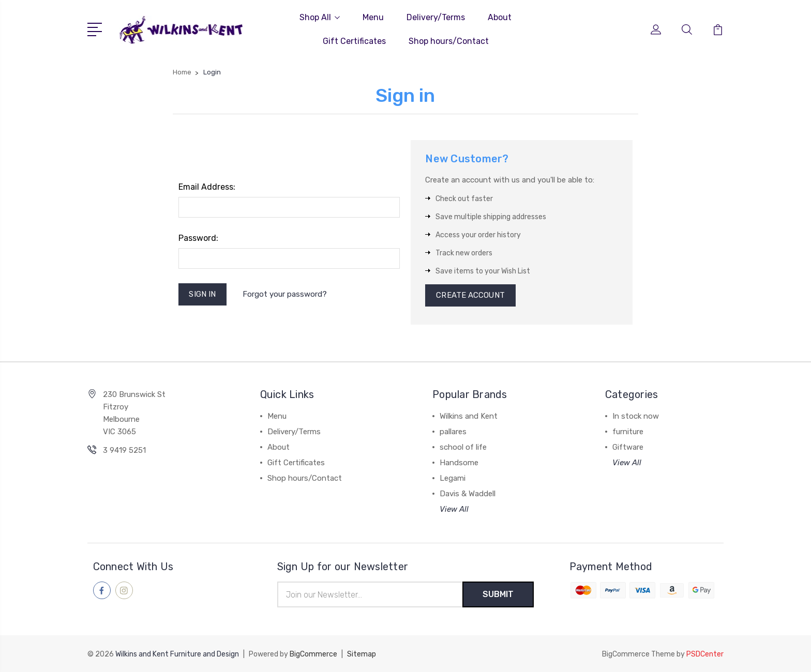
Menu (373, 17)
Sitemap (362, 654)
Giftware (628, 448)
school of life (463, 448)
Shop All (320, 17)
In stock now (636, 417)
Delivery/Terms (436, 17)
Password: (198, 238)
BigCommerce (313, 654)
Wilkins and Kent (469, 417)
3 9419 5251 (124, 451)
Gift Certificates (354, 41)
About (500, 17)
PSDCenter (705, 654)
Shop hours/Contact (449, 41)
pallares (453, 432)
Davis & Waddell (468, 494)
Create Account (470, 296)
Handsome (459, 463)
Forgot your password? (285, 294)
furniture (628, 432)
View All (454, 510)
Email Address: (207, 187)
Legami (453, 479)
